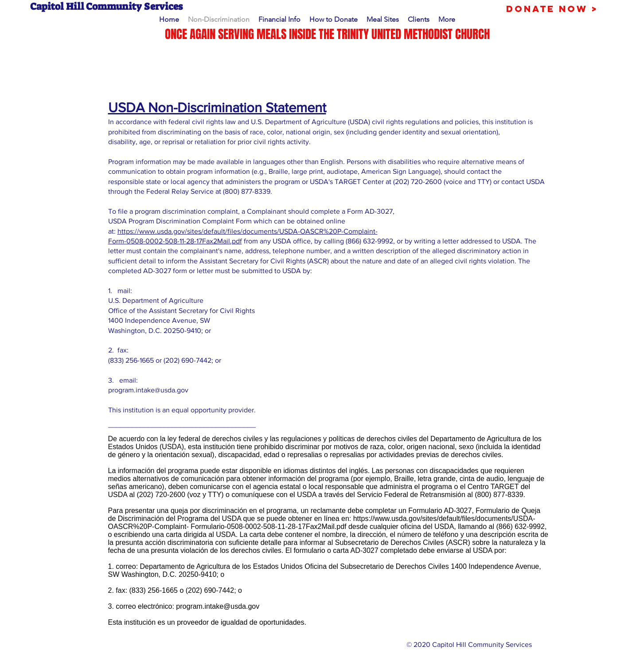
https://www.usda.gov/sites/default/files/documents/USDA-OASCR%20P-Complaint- (248, 231)
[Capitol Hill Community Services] (173, 7)
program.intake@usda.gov (148, 390)
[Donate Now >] (552, 9)
